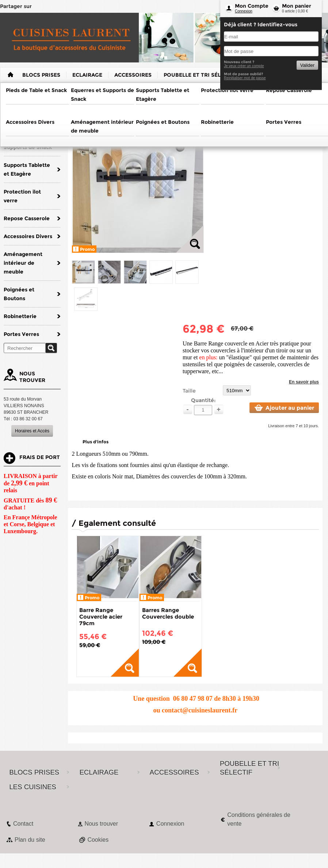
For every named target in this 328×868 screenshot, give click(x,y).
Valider (307, 65)
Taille (189, 391)
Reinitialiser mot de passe (245, 78)
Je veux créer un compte (244, 66)
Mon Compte (252, 6)
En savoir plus (304, 382)
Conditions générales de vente (259, 819)
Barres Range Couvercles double (168, 613)
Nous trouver (101, 824)
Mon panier (297, 6)
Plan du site (30, 840)
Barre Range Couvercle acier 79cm (101, 617)
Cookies (98, 840)
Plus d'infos (96, 442)
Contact (23, 824)
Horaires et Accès (32, 431)
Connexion (244, 11)
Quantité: (203, 400)
